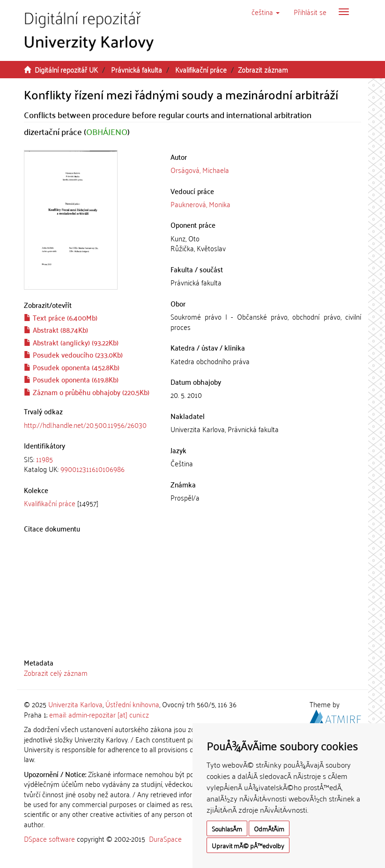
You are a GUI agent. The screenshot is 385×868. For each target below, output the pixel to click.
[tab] (90, 464)
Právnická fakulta (137, 69)
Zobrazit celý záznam (56, 673)
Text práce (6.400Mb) (61, 317)
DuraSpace (165, 838)
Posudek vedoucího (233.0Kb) (73, 354)
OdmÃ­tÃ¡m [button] (269, 828)
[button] (266, 12)
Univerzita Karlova (75, 704)
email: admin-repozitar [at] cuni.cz (99, 714)
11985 (44, 459)
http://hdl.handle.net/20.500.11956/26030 (85, 425)
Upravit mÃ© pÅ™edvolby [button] (248, 845)
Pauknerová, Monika (200, 204)
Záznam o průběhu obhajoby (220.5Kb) (87, 392)
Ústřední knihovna (132, 704)
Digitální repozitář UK (66, 69)
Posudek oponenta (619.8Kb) (71, 379)
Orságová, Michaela (200, 170)
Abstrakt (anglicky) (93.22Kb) (71, 342)
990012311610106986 (93, 469)
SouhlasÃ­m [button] (227, 828)
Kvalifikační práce (201, 69)
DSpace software (49, 838)
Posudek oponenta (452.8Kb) (72, 367)
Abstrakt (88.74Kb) (56, 329)
